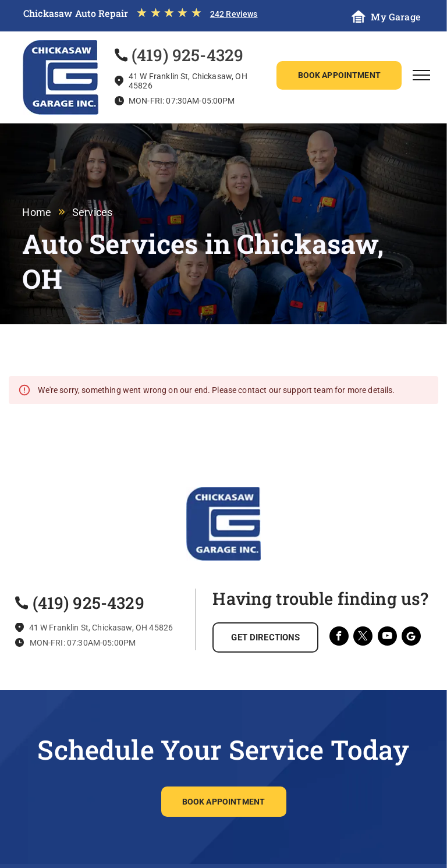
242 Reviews (234, 14)
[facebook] (339, 637)
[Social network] (411, 637)
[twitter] (363, 637)
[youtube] (387, 637)
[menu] (421, 75)
